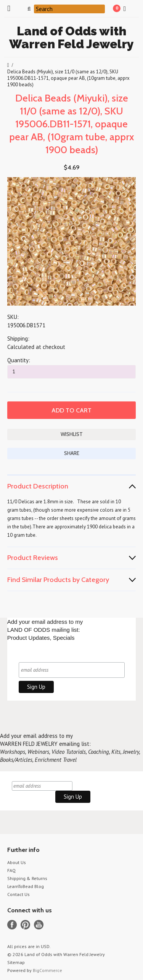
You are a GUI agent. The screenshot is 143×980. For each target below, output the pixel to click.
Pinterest (25, 925)
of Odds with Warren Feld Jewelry (71, 37)
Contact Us (18, 894)
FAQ (11, 870)
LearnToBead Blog (26, 886)
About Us (17, 862)
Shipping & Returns (27, 878)
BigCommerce (47, 970)
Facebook (12, 925)
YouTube (39, 925)
